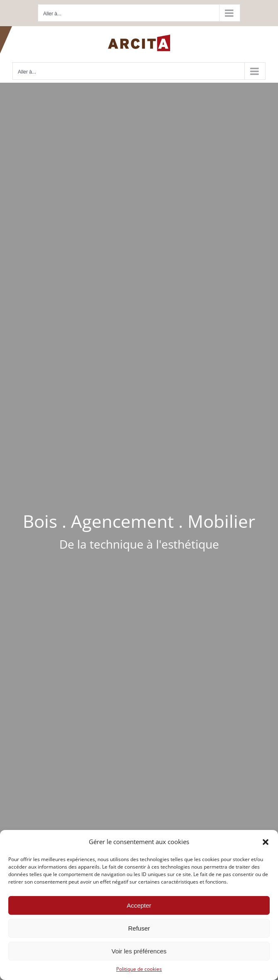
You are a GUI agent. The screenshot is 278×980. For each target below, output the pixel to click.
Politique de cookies (139, 969)
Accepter (139, 905)
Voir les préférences (139, 951)
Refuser (139, 928)
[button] (266, 842)
